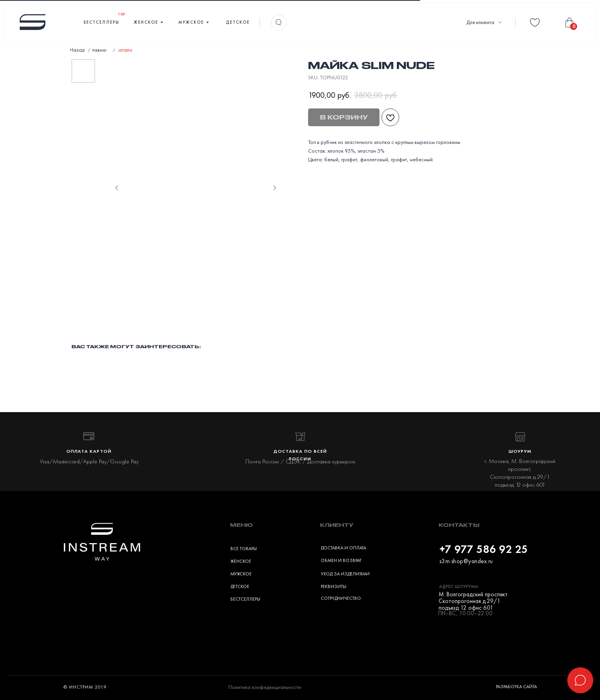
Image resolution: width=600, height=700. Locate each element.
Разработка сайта (516, 687)
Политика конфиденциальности (265, 687)
